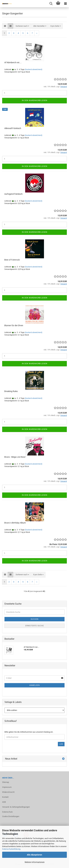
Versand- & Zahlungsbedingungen (16, 807)
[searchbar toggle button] (51, 4)
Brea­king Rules (11, 391)
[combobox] (22, 26)
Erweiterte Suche (35, 626)
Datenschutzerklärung (11, 849)
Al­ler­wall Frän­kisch (13, 128)
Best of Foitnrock (12, 260)
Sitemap (6, 782)
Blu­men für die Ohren (14, 325)
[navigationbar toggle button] (65, 4)
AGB (4, 802)
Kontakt (5, 797)
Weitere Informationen (35, 862)
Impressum (7, 787)
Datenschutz (7, 812)
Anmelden (35, 685)
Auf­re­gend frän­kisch (13, 194)
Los (61, 744)
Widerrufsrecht (8, 792)
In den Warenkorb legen (35, 100)
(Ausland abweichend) (33, 69)
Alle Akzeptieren (34, 855)
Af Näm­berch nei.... (13, 62)
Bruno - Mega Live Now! (15, 457)
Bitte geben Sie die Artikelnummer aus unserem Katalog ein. (29, 732)
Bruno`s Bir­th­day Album (15, 523)
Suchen (35, 619)
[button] (5, 26)
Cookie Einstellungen (11, 816)
